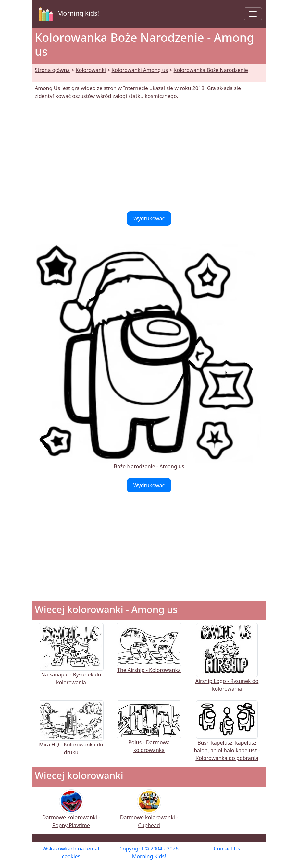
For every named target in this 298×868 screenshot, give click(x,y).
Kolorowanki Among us (140, 70)
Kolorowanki (91, 70)
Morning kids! (68, 14)
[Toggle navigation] (253, 14)
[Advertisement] (149, 156)
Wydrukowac (149, 218)
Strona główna (52, 70)
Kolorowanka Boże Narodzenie (211, 70)
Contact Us (227, 849)
